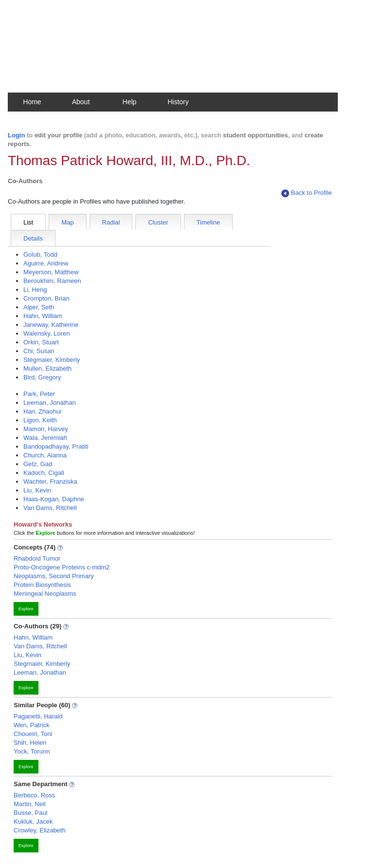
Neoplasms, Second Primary (54, 576)
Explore (26, 609)
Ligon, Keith (40, 420)
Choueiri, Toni (33, 734)
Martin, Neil (30, 804)
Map (67, 222)
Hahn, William (43, 316)
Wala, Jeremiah (45, 438)
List (28, 222)
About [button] (81, 102)
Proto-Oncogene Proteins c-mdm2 (62, 567)
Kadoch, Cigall (44, 473)
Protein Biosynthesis (42, 585)
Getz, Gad (38, 464)
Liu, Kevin (37, 490)
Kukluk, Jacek (33, 821)
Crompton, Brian (46, 298)
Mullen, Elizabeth (47, 368)
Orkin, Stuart (41, 342)
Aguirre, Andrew (46, 263)
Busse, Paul (30, 813)
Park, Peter (39, 394)
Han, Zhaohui (42, 411)
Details (33, 238)
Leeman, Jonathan (50, 403)
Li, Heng (35, 290)
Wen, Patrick (31, 725)
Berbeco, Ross (34, 795)
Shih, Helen (30, 743)
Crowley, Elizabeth (40, 830)
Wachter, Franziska (50, 481)
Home (32, 102)
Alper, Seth (39, 307)
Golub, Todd (40, 255)
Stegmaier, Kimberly (52, 360)
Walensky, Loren (46, 333)
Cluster (158, 222)
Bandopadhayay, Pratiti (56, 446)
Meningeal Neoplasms (45, 594)
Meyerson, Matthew (51, 272)
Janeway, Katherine (51, 325)
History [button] (178, 102)
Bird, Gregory (42, 377)
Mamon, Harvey (46, 429)
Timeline (209, 222)
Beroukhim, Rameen (52, 281)
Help (130, 102)
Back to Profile (307, 193)
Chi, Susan (39, 351)
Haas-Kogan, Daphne (54, 499)
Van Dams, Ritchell (50, 508)
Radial (111, 222)
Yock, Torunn (32, 751)
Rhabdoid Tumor (37, 558)
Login (16, 135)
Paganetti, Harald (38, 716)
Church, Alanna (45, 455)
